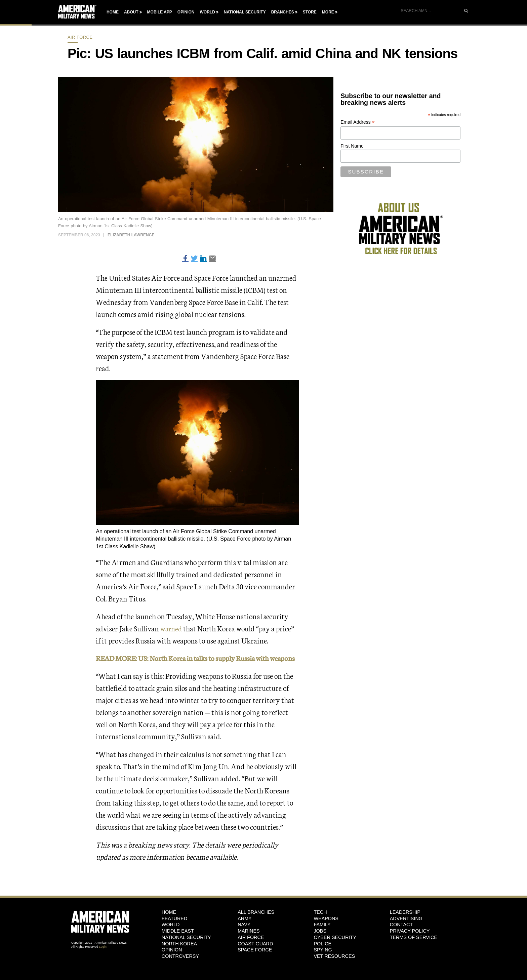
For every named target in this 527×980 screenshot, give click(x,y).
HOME (169, 924)
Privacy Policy (410, 943)
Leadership (405, 924)
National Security (245, 12)
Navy (244, 937)
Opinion (186, 12)
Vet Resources (334, 968)
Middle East (178, 943)
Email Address (358, 122)
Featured (175, 931)
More (328, 12)
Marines (249, 943)
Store (310, 12)
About (131, 12)
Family (322, 937)
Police (322, 956)
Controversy (180, 968)
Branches (283, 12)
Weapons (326, 931)
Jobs (320, 943)
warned (172, 628)
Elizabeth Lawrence (131, 235)
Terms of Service (414, 949)
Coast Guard (255, 956)
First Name (352, 146)
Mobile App (160, 12)
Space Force (255, 962)
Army (245, 931)
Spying (323, 962)
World (207, 12)
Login (103, 959)
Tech (320, 924)
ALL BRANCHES (256, 924)
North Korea (179, 956)
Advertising (406, 931)
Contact (401, 937)
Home (113, 12)
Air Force (80, 37)
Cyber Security (335, 949)
